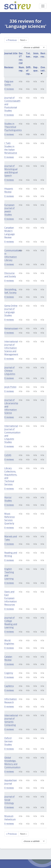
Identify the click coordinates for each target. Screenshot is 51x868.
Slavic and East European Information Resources (11, 598)
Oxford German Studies (8, 741)
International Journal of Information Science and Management (11, 348)
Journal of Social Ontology (9, 800)
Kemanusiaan (11, 328)
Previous (11, 40)
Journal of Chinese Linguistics (10, 371)
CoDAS (8, 455)
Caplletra (9, 686)
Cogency (9, 673)
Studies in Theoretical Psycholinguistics (13, 127)
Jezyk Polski (10, 387)
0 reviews (9, 89)
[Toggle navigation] (43, 6)
